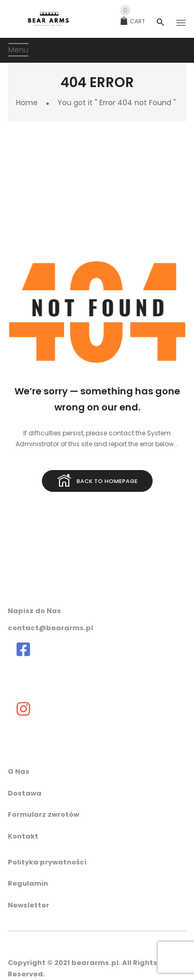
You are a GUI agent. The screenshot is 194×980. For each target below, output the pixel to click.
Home (27, 103)
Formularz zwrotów (43, 814)
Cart (133, 21)
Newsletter (28, 905)
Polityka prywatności (47, 862)
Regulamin (28, 883)
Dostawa (25, 793)
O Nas (19, 771)
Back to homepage (97, 481)
